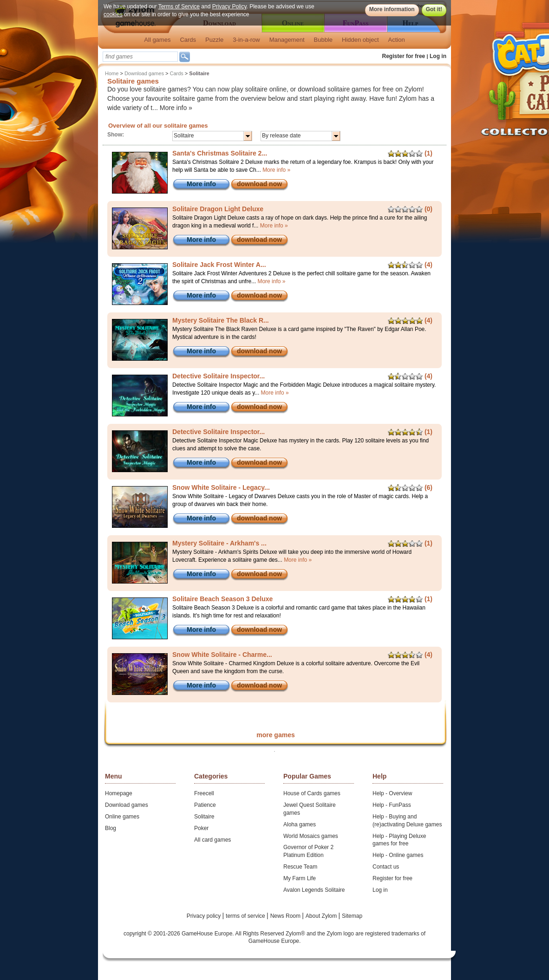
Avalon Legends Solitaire (314, 890)
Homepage (119, 793)
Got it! (434, 9)
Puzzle (214, 40)
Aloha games (300, 824)
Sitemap (352, 916)
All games (157, 40)
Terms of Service (179, 6)
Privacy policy (205, 916)
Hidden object (360, 40)
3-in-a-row (246, 40)
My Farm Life (300, 878)
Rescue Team (300, 867)
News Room (286, 916)
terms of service (246, 916)
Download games (144, 73)
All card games (212, 840)
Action (397, 40)
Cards (188, 40)
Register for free (404, 56)
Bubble (323, 40)
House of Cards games (312, 793)
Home (112, 73)
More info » (176, 108)
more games (275, 735)
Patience (205, 805)
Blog (111, 828)
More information (392, 9)
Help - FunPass (392, 805)
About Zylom (322, 916)
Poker (201, 828)
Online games (122, 817)
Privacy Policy (229, 6)
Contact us (386, 867)
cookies (113, 14)
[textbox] (140, 57)
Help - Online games (398, 855)
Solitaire (204, 817)
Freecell (204, 793)
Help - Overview (392, 793)
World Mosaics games (311, 836)
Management (287, 40)
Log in (438, 56)
